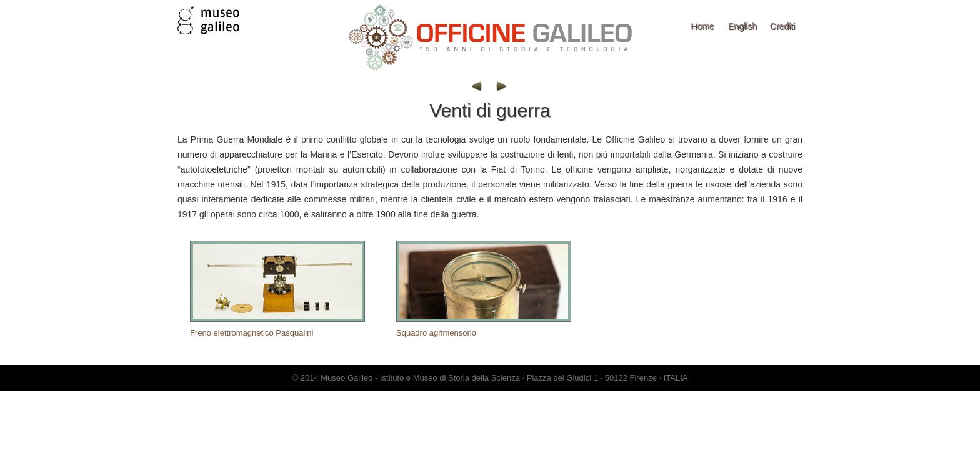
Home (702, 26)
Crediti (782, 26)
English (742, 26)
